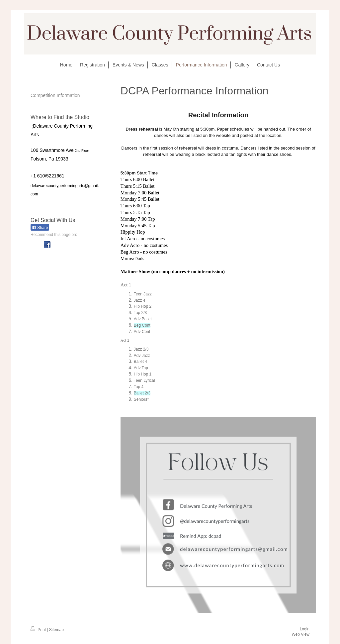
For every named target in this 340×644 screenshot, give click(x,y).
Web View (300, 634)
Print (39, 630)
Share (40, 228)
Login (305, 629)
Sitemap (56, 630)
